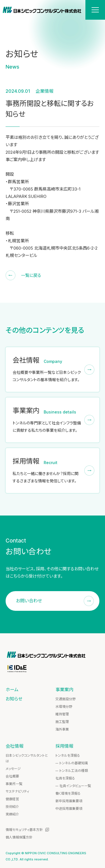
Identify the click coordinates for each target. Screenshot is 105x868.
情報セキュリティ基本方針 (24, 830)
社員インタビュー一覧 (75, 786)
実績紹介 (12, 814)
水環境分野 (64, 707)
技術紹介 (12, 807)
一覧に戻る (31, 275)
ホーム (12, 690)
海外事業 (62, 729)
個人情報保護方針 (19, 837)
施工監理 (62, 722)
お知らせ (14, 699)
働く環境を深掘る (68, 793)
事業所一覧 (14, 784)
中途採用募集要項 (69, 809)
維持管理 (62, 714)
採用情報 (64, 746)
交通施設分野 (66, 699)
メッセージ (13, 769)
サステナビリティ (17, 791)
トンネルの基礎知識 (74, 763)
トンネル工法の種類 (74, 771)
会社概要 (12, 776)
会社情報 (15, 746)
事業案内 (64, 690)
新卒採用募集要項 (69, 801)
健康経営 (12, 799)
